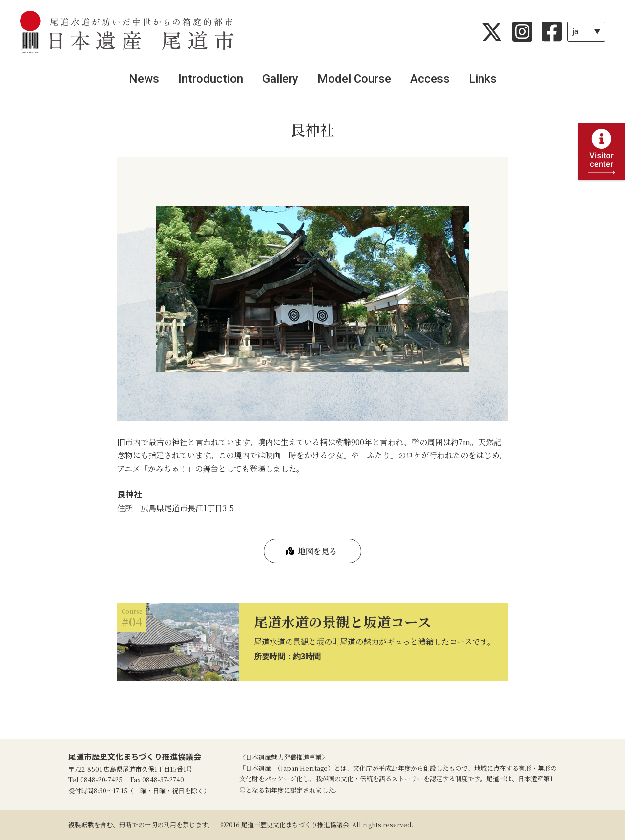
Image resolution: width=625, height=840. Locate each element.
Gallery (280, 79)
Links (483, 79)
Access (430, 79)
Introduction (211, 79)
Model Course (354, 79)
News (144, 79)
